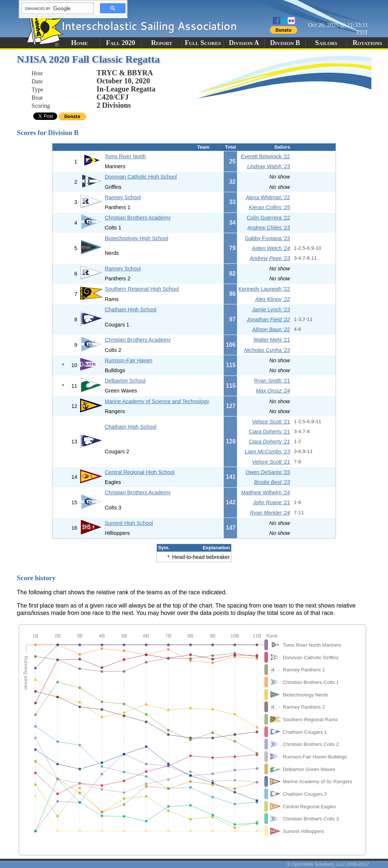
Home (80, 43)
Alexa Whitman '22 (268, 197)
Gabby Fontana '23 (268, 238)
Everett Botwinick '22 (265, 156)
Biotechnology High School (137, 238)
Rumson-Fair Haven (129, 360)
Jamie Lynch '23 (271, 309)
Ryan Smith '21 (272, 381)
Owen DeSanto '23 (268, 472)
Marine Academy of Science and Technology (157, 401)
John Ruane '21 (271, 502)
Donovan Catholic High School (141, 177)
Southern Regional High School (142, 289)
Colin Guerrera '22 (268, 218)
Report (162, 43)
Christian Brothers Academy (138, 218)
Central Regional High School (140, 472)
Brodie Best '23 (272, 482)
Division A (244, 43)
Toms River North (125, 156)
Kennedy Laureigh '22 (264, 289)
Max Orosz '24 (273, 391)
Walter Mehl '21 (272, 340)
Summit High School (129, 523)
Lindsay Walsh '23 (268, 166)
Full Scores (203, 43)
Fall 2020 (121, 43)
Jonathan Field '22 (268, 319)
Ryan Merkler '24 (270, 513)
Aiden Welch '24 (271, 248)
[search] (55, 8)
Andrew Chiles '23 (269, 228)
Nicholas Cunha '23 (267, 350)
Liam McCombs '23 (267, 452)
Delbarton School (125, 381)
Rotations (367, 43)
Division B (285, 43)
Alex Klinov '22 (273, 299)
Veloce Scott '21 (271, 422)
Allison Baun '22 (271, 329)
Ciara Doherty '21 (269, 432)
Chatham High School (131, 309)
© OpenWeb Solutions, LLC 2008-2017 (328, 864)
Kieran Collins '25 (269, 207)
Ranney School (123, 197)
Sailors (326, 43)
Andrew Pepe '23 (270, 258)
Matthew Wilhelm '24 (265, 492)
